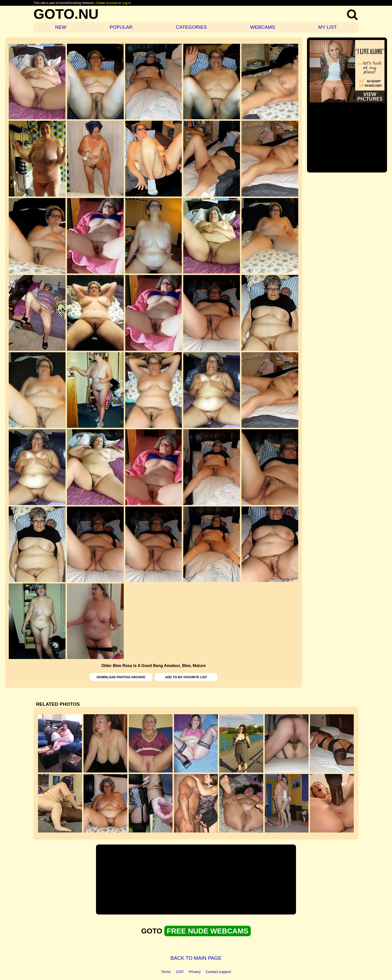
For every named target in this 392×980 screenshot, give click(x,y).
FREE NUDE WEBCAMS (207, 931)
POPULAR (121, 27)
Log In (126, 3)
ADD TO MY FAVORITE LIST (186, 677)
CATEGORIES (191, 27)
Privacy (195, 972)
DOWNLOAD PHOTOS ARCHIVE (121, 677)
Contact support (218, 972)
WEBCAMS (263, 27)
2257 (180, 972)
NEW (61, 27)
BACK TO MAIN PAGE (196, 958)
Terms (166, 972)
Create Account (106, 3)
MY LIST (327, 27)
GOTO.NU (66, 14)
